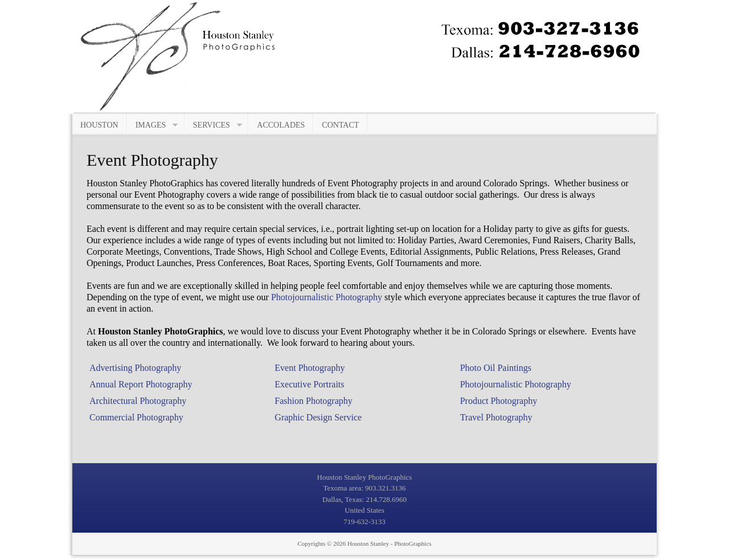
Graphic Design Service (318, 417)
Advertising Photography (135, 368)
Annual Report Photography (141, 384)
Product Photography (499, 401)
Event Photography (310, 368)
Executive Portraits (309, 384)
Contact (340, 125)
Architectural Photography (138, 401)
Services (214, 125)
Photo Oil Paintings (496, 368)
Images (153, 125)
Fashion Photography (313, 401)
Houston (99, 125)
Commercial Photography (136, 417)
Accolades (281, 125)
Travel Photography (496, 417)
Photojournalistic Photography (327, 297)
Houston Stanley (368, 543)
